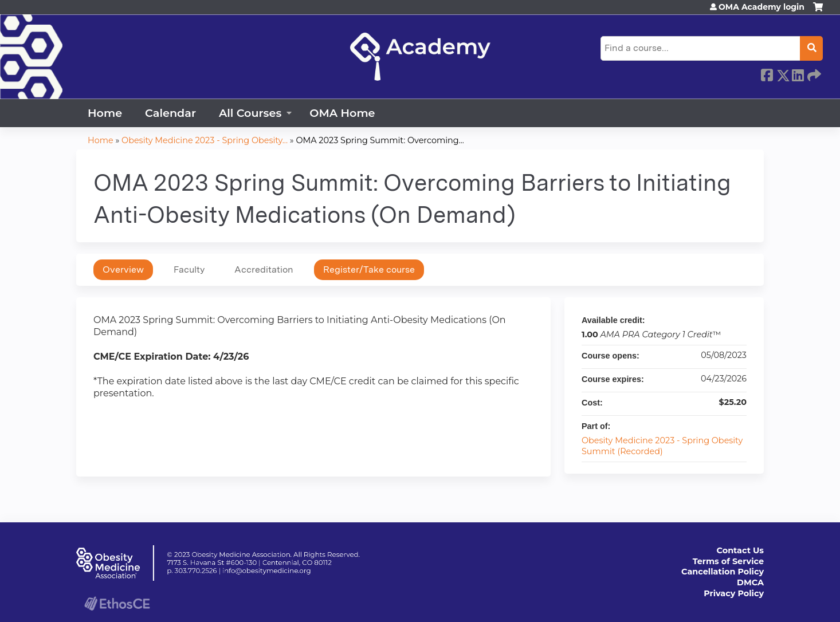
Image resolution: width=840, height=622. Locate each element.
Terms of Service (728, 561)
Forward (813, 73)
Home (105, 113)
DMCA (750, 582)
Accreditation (264, 269)
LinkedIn (798, 73)
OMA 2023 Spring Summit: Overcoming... (380, 140)
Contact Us (740, 550)
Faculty (189, 269)
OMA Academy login (762, 7)
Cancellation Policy (723, 572)
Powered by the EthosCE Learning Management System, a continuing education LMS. (117, 603)
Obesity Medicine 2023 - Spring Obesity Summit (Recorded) (662, 446)
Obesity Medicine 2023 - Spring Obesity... (205, 140)
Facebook (767, 73)
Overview (123, 269)
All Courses (250, 113)
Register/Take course (369, 269)
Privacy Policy (734, 593)
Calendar (170, 113)
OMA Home (342, 113)
